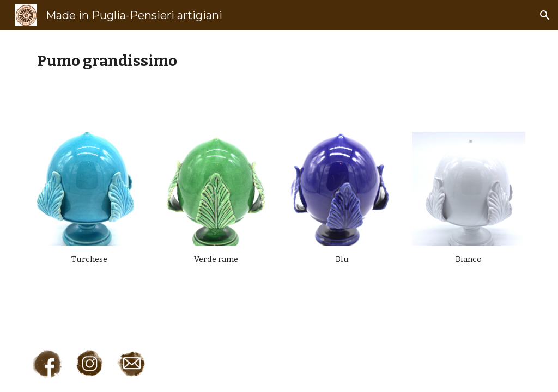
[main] (279, 61)
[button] (545, 15)
